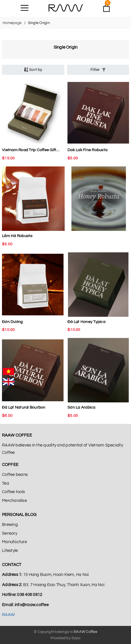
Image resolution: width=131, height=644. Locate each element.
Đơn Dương (12, 322)
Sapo (76, 638)
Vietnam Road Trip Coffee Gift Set (29, 151)
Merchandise (14, 501)
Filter (98, 70)
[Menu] (25, 8)
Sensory (10, 533)
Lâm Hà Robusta (17, 236)
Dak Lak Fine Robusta (87, 150)
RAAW (8, 615)
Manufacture (14, 542)
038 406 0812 (30, 595)
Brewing (10, 525)
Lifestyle (10, 551)
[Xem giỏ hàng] (106, 8)
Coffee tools (13, 492)
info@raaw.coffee (32, 605)
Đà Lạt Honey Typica (86, 322)
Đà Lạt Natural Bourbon (24, 407)
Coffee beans (15, 475)
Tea (6, 483)
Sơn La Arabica (81, 407)
